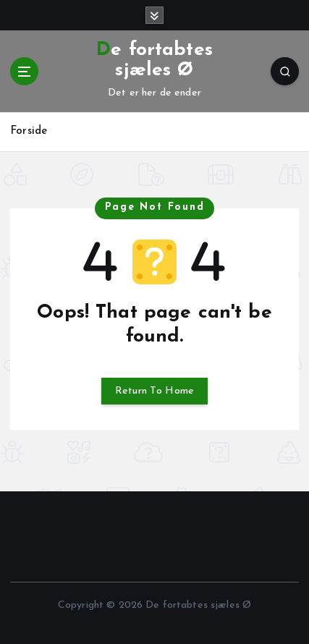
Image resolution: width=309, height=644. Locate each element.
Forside (29, 131)
